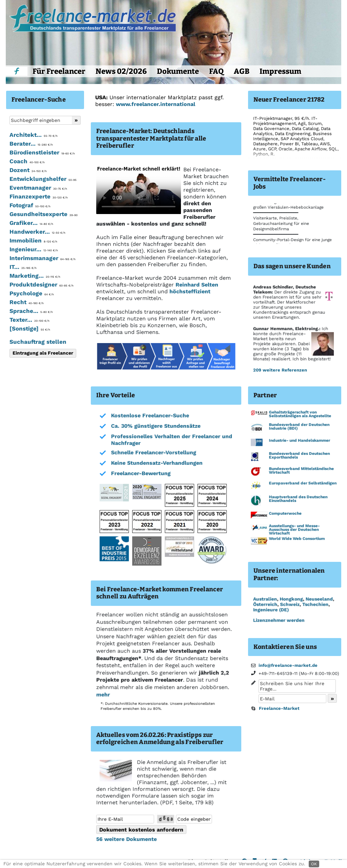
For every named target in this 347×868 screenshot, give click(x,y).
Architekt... (34, 135)
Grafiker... (31, 223)
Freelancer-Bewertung (140, 474)
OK (314, 864)
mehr (103, 694)
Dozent (28, 170)
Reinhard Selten (197, 285)
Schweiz (289, 604)
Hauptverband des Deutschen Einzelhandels (298, 499)
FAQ (216, 71)
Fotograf (30, 205)
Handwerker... (37, 232)
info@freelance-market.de (288, 665)
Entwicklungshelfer (43, 179)
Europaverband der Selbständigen (302, 484)
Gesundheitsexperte (44, 214)
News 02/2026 (121, 71)
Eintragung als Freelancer (43, 353)
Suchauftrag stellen (38, 342)
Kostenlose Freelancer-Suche (150, 417)
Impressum (280, 71)
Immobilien (33, 240)
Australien (265, 599)
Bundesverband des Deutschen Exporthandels (299, 456)
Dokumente (178, 71)
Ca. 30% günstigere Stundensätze (155, 427)
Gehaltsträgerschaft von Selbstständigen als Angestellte (300, 415)
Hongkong (291, 599)
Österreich (265, 604)
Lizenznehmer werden (278, 620)
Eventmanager (38, 188)
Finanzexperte (39, 196)
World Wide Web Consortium (296, 539)
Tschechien (315, 604)
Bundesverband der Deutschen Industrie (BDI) (299, 428)
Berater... (31, 144)
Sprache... (31, 311)
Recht (27, 302)
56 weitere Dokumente (126, 839)
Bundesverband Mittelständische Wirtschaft (301, 471)
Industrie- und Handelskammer (299, 441)
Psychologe (32, 293)
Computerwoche (285, 514)
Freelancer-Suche (39, 100)
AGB (242, 71)
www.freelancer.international (156, 104)
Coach (27, 161)
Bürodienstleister (42, 152)
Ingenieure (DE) (270, 610)
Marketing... (35, 276)
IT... (23, 267)
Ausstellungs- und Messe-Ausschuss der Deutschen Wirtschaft (294, 530)
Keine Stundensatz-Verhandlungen (156, 464)
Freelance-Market (279, 708)
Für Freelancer (59, 71)
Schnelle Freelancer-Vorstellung (153, 453)
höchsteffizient (190, 291)
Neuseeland (319, 599)
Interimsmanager (43, 258)
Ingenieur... (34, 249)
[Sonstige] (30, 329)
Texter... (29, 320)
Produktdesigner (42, 284)
